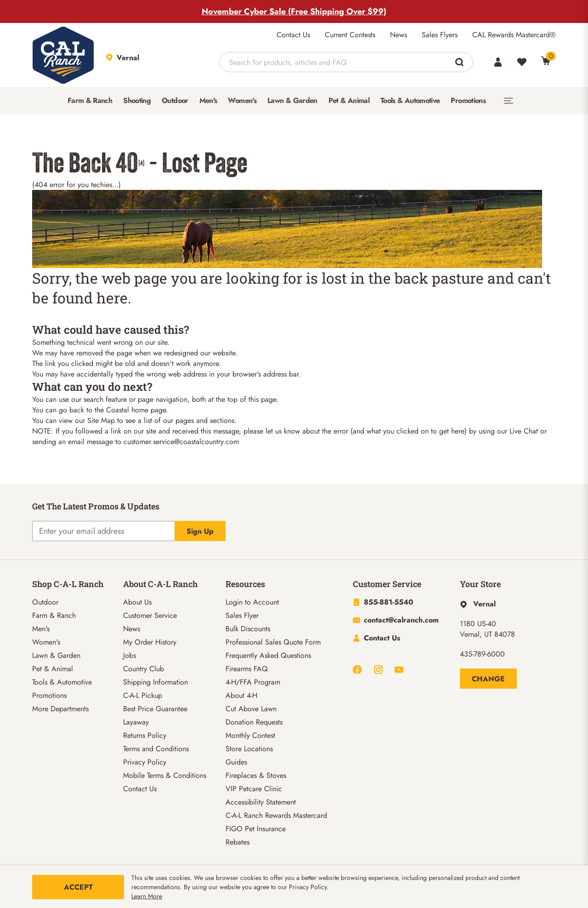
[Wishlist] (522, 62)
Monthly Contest (250, 735)
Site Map (101, 420)
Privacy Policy (145, 762)
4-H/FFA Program (253, 682)
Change (488, 679)
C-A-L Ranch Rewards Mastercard (276, 815)
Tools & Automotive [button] (410, 100)
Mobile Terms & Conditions (165, 775)
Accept (78, 887)
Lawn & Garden (56, 655)
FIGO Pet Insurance (256, 829)
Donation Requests (254, 722)
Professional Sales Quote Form (273, 642)
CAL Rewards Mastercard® (514, 35)
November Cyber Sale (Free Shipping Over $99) (294, 11)
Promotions (49, 695)
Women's (46, 642)
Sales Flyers (440, 35)
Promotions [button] (468, 100)
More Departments (60, 709)
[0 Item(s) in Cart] (546, 61)
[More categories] (509, 101)
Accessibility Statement (261, 802)
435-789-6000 (482, 654)
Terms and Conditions (156, 749)
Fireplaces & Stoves (256, 775)
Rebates (237, 842)
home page (149, 410)
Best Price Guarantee (155, 709)
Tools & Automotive (62, 682)
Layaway (136, 722)
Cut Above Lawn (251, 709)
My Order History (150, 642)
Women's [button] (242, 100)
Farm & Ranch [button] (90, 100)
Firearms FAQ (247, 669)
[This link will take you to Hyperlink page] (478, 604)
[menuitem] (90, 101)
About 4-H (241, 695)
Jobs (130, 655)
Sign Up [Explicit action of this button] (200, 531)
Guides (236, 762)
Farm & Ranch (54, 615)
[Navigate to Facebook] (357, 670)
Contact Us (293, 35)
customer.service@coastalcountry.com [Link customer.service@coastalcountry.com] (181, 442)
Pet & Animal (53, 669)
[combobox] (346, 62)
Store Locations (249, 749)
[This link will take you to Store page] (152, 62)
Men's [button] (208, 100)
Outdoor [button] (175, 100)
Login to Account (252, 602)
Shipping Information (155, 682)
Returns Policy (145, 735)
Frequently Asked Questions (268, 655)
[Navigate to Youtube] (399, 670)
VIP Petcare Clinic (254, 789)
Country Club (144, 669)
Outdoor (45, 602)
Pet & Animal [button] (349, 100)
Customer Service (150, 615)
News (399, 35)
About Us (137, 602)
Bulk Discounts (248, 629)
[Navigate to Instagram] (378, 670)
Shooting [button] (137, 100)
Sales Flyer (242, 615)
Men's (41, 629)
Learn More (147, 896)
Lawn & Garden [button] (292, 100)
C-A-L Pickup (143, 695)
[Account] (498, 62)
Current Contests (350, 35)
